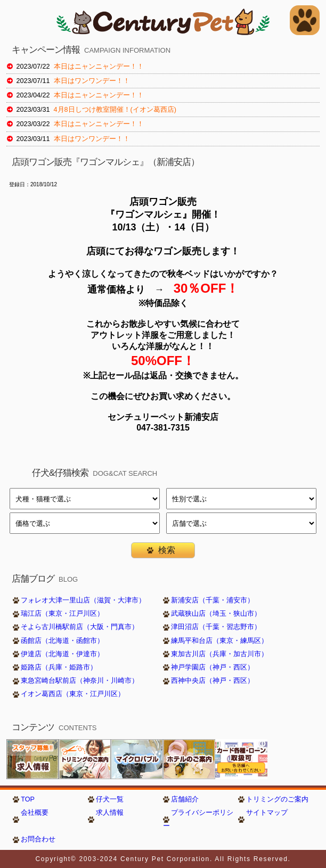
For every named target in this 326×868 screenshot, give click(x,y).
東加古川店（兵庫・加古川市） (219, 654)
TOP (28, 799)
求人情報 (110, 813)
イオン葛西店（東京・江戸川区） (73, 694)
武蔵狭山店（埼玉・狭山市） (216, 614)
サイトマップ (267, 813)
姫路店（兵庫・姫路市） (59, 667)
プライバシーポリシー (198, 819)
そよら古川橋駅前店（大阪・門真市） (80, 627)
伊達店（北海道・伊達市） (62, 654)
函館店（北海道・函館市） (62, 641)
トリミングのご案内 (277, 799)
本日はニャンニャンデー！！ (99, 67)
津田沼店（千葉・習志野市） (216, 627)
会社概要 (35, 813)
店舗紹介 (185, 799)
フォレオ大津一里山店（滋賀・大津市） (83, 600)
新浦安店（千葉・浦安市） (213, 600)
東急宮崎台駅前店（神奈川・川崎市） (80, 681)
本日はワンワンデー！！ (92, 81)
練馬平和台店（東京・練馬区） (219, 641)
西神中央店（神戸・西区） (213, 681)
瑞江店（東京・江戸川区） (62, 614)
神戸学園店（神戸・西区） (213, 667)
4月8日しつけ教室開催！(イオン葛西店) (115, 110)
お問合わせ (38, 839)
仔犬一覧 (110, 799)
